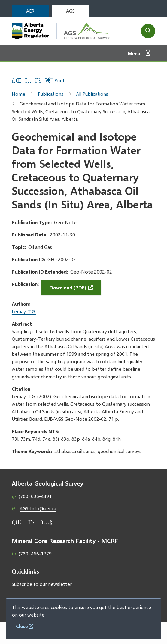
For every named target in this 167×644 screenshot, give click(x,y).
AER (30, 11)
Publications (51, 94)
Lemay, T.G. (24, 311)
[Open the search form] (148, 31)
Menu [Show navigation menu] (134, 53)
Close (22, 626)
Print (55, 80)
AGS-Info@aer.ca (38, 508)
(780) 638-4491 (35, 496)
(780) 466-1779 (35, 553)
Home (18, 94)
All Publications (92, 94)
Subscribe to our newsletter (42, 584)
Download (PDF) (68, 288)
